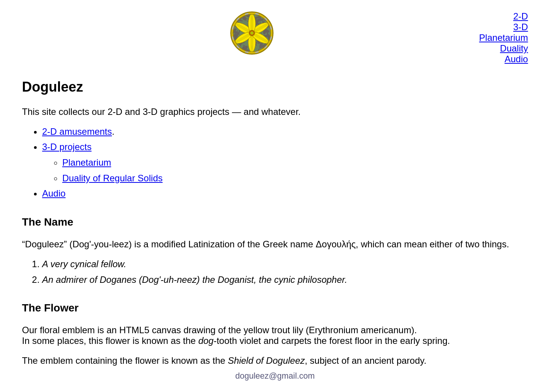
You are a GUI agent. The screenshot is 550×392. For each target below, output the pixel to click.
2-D (521, 16)
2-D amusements (77, 131)
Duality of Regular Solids (112, 178)
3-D (521, 27)
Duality (514, 48)
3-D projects (67, 147)
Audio (516, 59)
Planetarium (503, 38)
